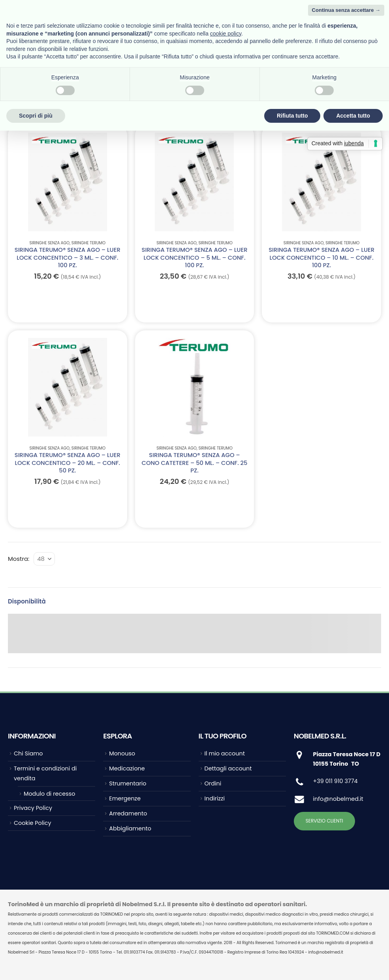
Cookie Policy (33, 823)
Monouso (122, 753)
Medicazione (127, 768)
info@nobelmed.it (338, 799)
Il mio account (225, 753)
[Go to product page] (67, 182)
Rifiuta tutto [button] (292, 116)
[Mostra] (44, 559)
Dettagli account (228, 768)
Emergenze (125, 798)
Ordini (213, 783)
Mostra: (19, 559)
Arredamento (128, 813)
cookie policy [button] (226, 34)
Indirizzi (215, 798)
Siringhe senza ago (50, 243)
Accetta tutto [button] (353, 116)
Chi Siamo (28, 753)
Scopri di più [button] (36, 116)
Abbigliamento (130, 828)
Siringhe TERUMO (88, 243)
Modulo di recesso (49, 794)
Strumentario (128, 783)
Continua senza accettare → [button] (346, 10)
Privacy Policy (33, 808)
